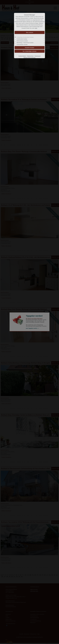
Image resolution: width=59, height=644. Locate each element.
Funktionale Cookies (22, 39)
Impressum (38, 56)
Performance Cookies (22, 41)
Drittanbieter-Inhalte (22, 44)
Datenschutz (30, 56)
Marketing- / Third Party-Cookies (25, 43)
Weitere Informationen (29, 58)
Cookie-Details (22, 56)
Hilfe (36, 28)
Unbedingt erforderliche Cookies (25, 37)
